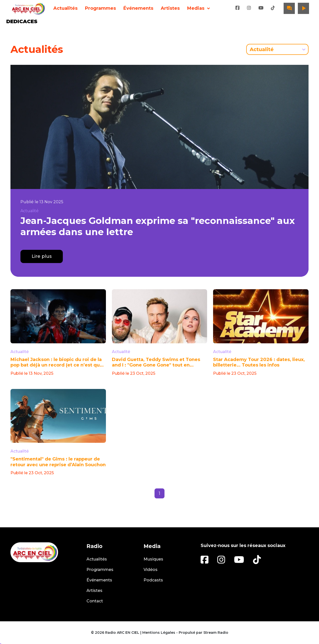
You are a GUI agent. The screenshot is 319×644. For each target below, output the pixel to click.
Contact (95, 601)
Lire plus (42, 256)
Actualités (65, 8)
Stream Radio (216, 633)
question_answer (289, 8)
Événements (138, 8)
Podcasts (153, 580)
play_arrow (304, 8)
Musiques (153, 559)
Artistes (170, 8)
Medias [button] (196, 8)
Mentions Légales (159, 633)
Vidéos (151, 570)
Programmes (100, 8)
